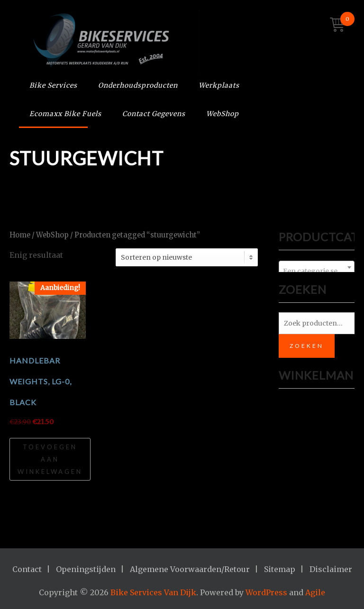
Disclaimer (331, 569)
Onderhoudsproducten (138, 85)
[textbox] (317, 271)
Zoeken (307, 346)
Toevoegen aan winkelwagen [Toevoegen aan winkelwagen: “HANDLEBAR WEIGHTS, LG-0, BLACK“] (50, 459)
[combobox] (317, 267)
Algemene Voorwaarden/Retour (190, 569)
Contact (27, 569)
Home (20, 235)
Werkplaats (219, 85)
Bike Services (53, 85)
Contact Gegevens (154, 114)
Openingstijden (86, 569)
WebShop (223, 114)
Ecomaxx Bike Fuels (65, 114)
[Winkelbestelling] (187, 257)
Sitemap (280, 569)
